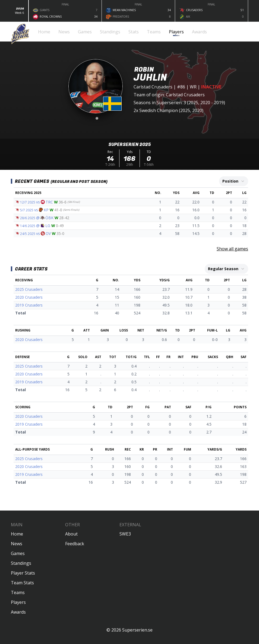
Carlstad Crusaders (153, 87)
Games (18, 553)
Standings (21, 563)
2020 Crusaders (29, 297)
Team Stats (22, 583)
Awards (18, 612)
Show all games (232, 249)
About (71, 534)
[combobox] (234, 181)
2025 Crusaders (29, 289)
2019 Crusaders (29, 305)
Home (17, 534)
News (17, 544)
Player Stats (23, 573)
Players (18, 602)
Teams (18, 592)
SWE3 (125, 534)
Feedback (75, 544)
